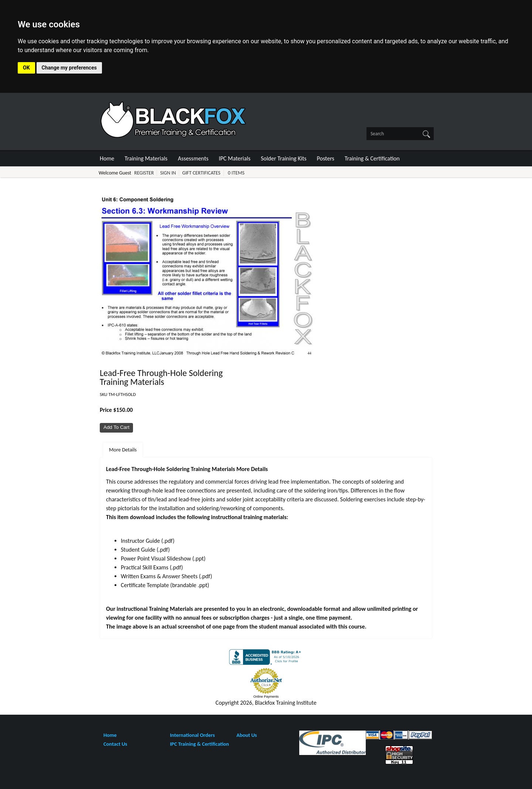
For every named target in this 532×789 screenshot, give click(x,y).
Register (144, 173)
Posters (326, 158)
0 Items (236, 173)
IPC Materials (235, 158)
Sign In (168, 173)
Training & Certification (372, 158)
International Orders (192, 735)
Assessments (193, 158)
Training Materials (146, 158)
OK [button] (26, 68)
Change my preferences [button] (69, 68)
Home (107, 158)
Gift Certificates (201, 173)
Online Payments (266, 697)
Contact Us (115, 744)
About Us (247, 735)
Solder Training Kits (284, 158)
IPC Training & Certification (199, 744)
